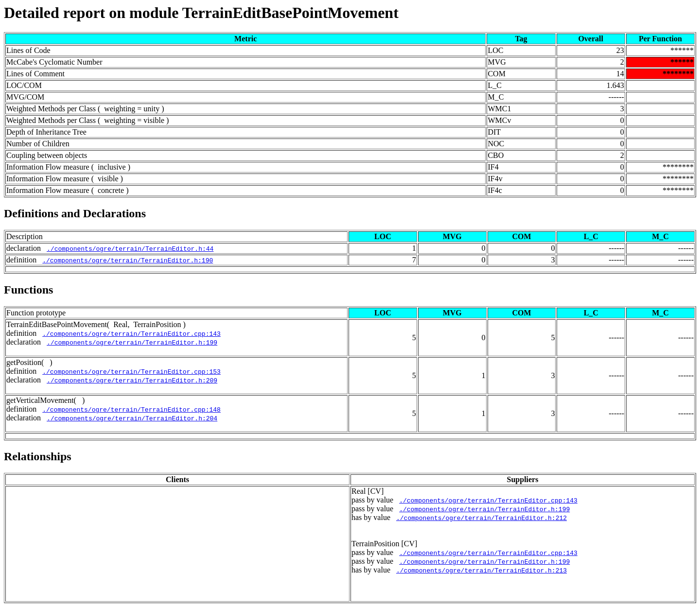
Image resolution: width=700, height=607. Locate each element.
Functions (28, 290)
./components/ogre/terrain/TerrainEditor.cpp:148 (131, 409)
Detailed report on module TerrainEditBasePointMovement (201, 13)
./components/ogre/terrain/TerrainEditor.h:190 (128, 260)
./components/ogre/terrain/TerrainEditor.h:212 (481, 518)
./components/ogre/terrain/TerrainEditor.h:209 (132, 380)
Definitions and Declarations (75, 213)
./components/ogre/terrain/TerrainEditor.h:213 (481, 570)
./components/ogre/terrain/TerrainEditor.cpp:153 (131, 371)
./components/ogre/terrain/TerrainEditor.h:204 (132, 418)
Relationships (38, 456)
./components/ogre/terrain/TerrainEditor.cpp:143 (131, 333)
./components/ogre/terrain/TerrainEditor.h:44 (130, 248)
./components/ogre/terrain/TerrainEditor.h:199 (132, 342)
